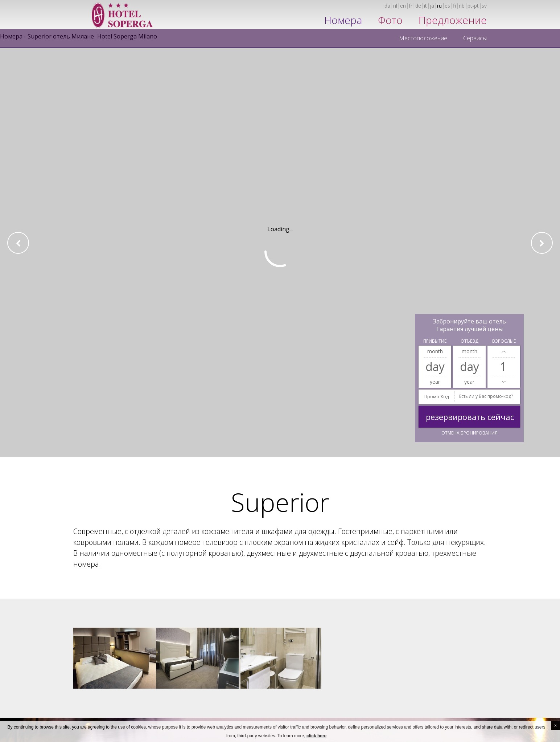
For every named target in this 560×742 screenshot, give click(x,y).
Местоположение (423, 38)
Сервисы (475, 38)
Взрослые (504, 341)
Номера (343, 20)
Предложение (453, 20)
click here (316, 736)
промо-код (437, 397)
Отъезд (470, 341)
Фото (390, 20)
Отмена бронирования (470, 433)
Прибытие (435, 341)
